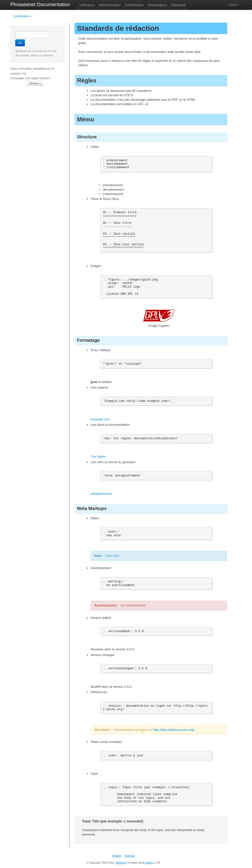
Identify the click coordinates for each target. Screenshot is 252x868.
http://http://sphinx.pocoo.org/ (174, 730)
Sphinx (149, 863)
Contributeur (21, 16)
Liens (234, 5)
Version (35, 83)
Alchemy (121, 863)
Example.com (100, 419)
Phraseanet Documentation (40, 4)
